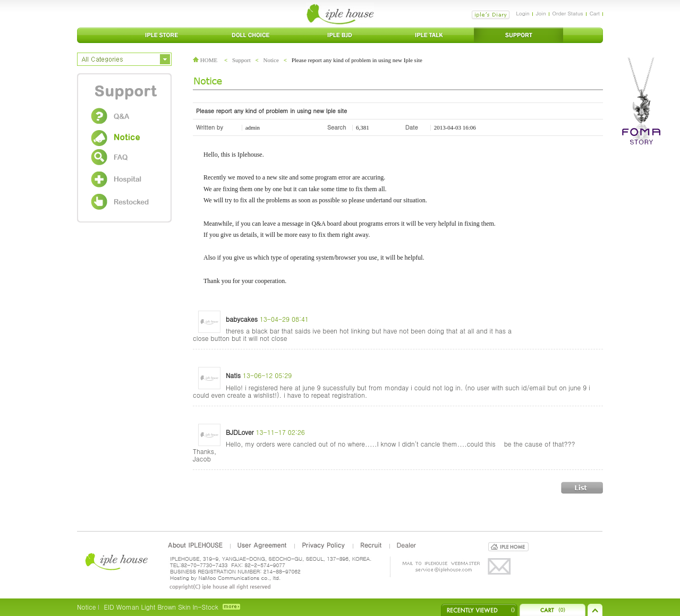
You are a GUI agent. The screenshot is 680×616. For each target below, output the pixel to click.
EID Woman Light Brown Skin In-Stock (161, 607)
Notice (271, 60)
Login (522, 13)
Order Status (568, 13)
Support (241, 60)
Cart (595, 13)
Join (541, 13)
